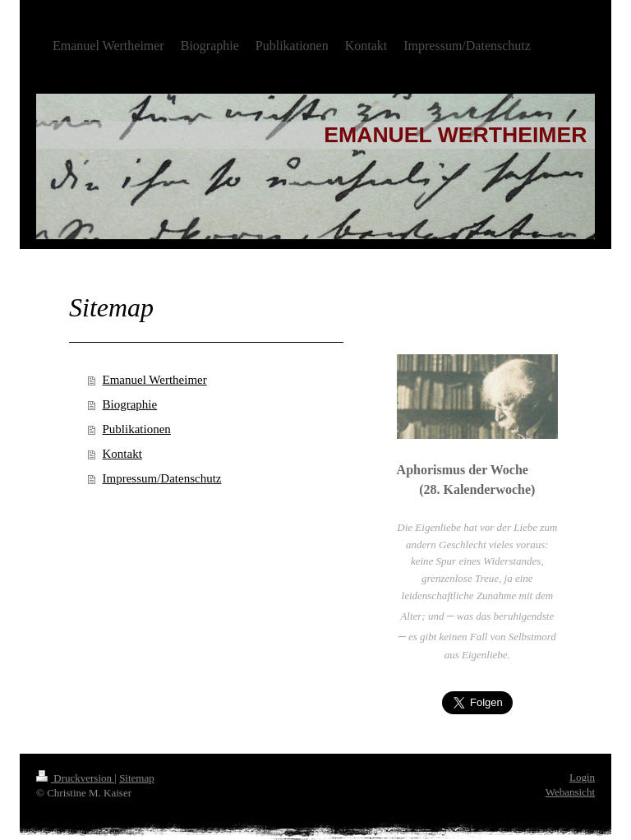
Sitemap (137, 778)
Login (582, 777)
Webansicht (570, 792)
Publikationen (137, 429)
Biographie (130, 404)
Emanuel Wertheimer (155, 380)
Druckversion (75, 778)
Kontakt (122, 454)
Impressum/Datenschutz (162, 478)
